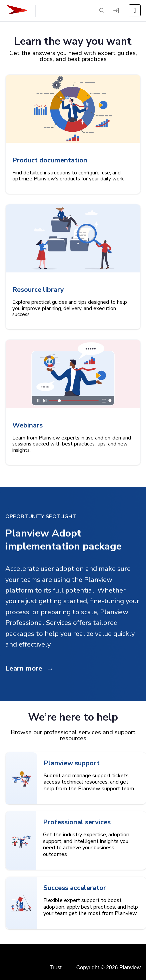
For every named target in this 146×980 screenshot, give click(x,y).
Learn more (24, 668)
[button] (102, 11)
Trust (56, 967)
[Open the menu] (135, 10)
